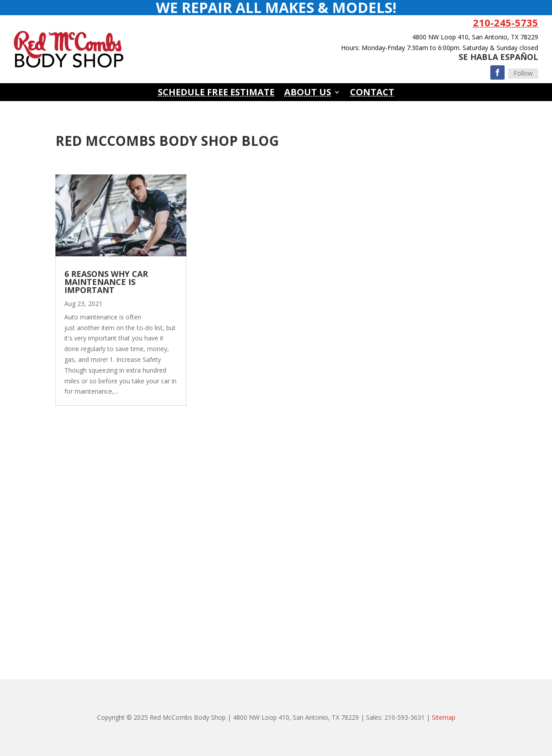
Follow (523, 73)
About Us (308, 93)
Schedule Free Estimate (216, 93)
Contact (372, 93)
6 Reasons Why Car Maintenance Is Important (106, 282)
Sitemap (444, 717)
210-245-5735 (506, 22)
